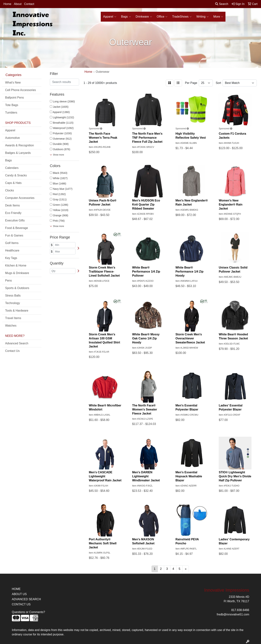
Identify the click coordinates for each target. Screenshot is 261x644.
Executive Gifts (15, 220)
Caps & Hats (13, 183)
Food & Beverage (17, 228)
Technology (13, 303)
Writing (202, 17)
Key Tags (11, 258)
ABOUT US (19, 594)
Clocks (10, 190)
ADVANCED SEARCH (26, 599)
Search (222, 4)
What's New (13, 83)
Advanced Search (17, 343)
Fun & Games (14, 235)
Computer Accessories (20, 198)
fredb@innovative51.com (233, 614)
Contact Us (12, 351)
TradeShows (182, 17)
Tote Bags (12, 105)
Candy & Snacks (16, 175)
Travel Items (13, 318)
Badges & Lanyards (18, 153)
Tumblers (11, 113)
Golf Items (12, 243)
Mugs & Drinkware (17, 273)
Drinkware (144, 17)
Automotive (12, 138)
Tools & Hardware (17, 311)
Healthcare (12, 250)
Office (162, 17)
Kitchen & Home (16, 265)
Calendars (12, 168)
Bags (126, 17)
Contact (29, 4)
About (18, 4)
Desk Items (12, 205)
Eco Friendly (13, 213)
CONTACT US (21, 604)
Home (7, 4)
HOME (16, 589)
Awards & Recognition (20, 145)
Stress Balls (13, 296)
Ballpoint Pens (14, 98)
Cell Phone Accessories (21, 90)
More (218, 17)
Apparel (110, 17)
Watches (11, 326)
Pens (8, 281)
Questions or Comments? (28, 612)
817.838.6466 (240, 610)
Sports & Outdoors (17, 288)
